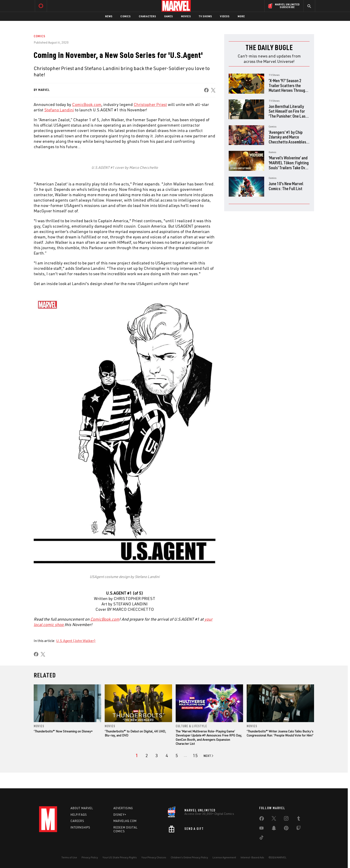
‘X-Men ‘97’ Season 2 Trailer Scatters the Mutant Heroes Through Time (288, 88)
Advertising (123, 808)
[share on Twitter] (274, 819)
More (241, 16)
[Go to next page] (209, 756)
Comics (125, 16)
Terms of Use (69, 857)
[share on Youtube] (261, 829)
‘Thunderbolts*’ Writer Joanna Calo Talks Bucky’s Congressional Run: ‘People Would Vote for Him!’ (280, 733)
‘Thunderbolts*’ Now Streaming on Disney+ (63, 731)
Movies (186, 16)
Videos (225, 16)
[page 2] (147, 756)
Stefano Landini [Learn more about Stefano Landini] (59, 110)
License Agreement (224, 857)
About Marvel (82, 808)
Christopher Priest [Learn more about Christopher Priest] (150, 104)
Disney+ (120, 815)
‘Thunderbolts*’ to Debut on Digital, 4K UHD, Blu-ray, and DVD (135, 733)
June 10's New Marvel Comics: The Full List (286, 186)
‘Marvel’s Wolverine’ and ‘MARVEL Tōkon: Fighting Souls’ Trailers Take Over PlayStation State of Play (289, 167)
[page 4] (167, 756)
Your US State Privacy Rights (120, 857)
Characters (147, 16)
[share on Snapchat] (274, 829)
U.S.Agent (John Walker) (76, 641)
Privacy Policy (90, 857)
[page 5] (177, 756)
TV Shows (205, 16)
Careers (77, 821)
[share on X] (213, 90)
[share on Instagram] (286, 819)
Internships (80, 828)
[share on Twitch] (299, 829)
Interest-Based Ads (252, 857)
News (109, 16)
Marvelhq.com (125, 821)
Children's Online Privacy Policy (189, 857)
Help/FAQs (79, 815)
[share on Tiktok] (261, 838)
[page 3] (157, 756)
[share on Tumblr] (299, 819)
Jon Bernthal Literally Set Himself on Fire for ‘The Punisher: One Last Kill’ (288, 114)
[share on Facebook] (206, 90)
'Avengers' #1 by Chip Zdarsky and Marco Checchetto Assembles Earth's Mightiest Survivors (287, 142)
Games (169, 16)
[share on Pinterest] (286, 829)
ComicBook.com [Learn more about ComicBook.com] (87, 104)
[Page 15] (195, 756)
